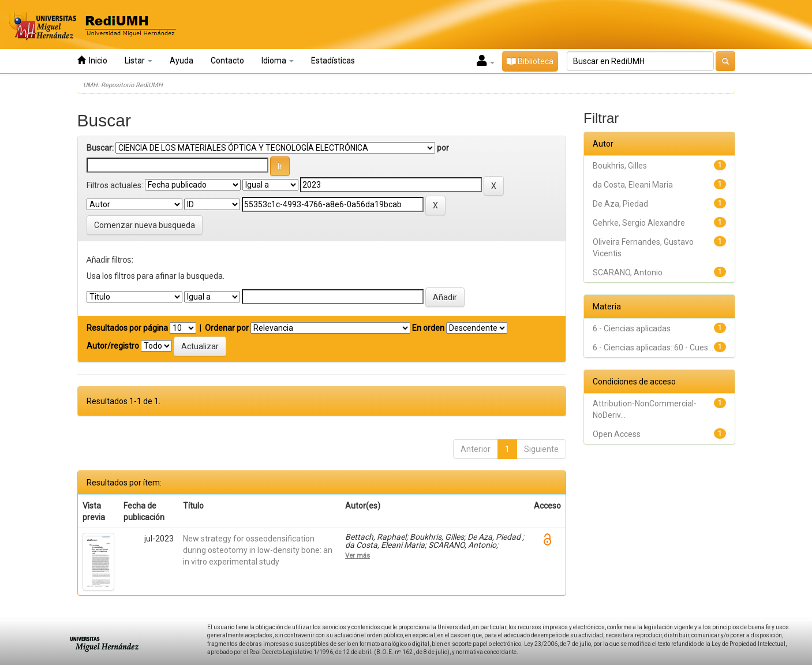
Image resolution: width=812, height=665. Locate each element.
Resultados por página (127, 328)
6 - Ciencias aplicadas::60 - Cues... (653, 348)
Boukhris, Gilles (620, 166)
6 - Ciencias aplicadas (632, 328)
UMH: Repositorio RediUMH (123, 85)
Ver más (358, 555)
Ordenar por (227, 328)
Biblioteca (530, 61)
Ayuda (182, 61)
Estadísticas (333, 61)
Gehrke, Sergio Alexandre (639, 223)
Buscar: (100, 148)
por (443, 148)
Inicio (92, 60)
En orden (428, 328)
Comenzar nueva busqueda (145, 225)
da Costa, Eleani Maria (633, 185)
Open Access (617, 434)
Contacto (227, 61)
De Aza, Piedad (620, 204)
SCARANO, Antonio (628, 272)
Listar (139, 61)
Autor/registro (113, 346)
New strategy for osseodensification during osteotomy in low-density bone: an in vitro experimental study (258, 550)
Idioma (278, 61)
